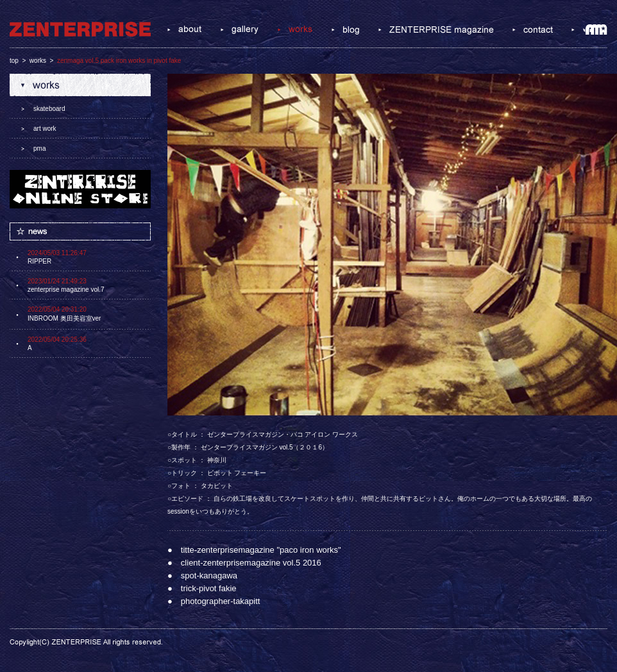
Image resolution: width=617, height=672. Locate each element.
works (38, 61)
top (14, 61)
